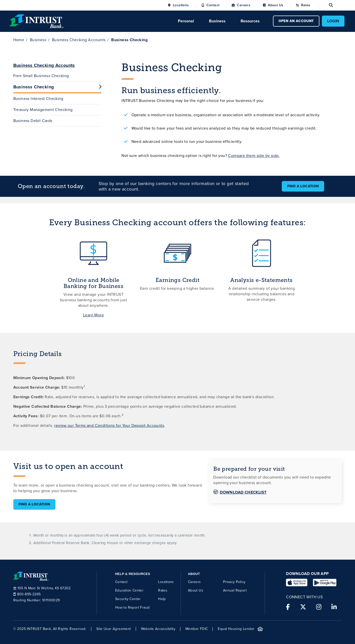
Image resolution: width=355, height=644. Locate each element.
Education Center (129, 590)
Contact (213, 5)
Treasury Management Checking (43, 110)
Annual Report (235, 590)
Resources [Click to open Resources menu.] (250, 21)
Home (19, 40)
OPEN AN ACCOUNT (296, 21)
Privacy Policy (234, 582)
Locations (181, 5)
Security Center (128, 599)
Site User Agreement (114, 629)
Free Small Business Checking (41, 76)
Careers (244, 5)
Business (38, 40)
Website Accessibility (158, 629)
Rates (306, 5)
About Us (276, 5)
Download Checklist (243, 492)
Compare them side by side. (254, 156)
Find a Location (34, 504)
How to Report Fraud (132, 607)
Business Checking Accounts (79, 40)
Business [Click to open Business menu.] (217, 21)
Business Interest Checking (38, 99)
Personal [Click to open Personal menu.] (186, 21)
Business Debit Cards (33, 121)
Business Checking (57, 87)
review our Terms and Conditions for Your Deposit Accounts (109, 425)
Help (162, 599)
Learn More (93, 315)
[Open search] (325, 5)
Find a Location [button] (303, 186)
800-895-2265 (27, 594)
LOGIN (333, 21)
